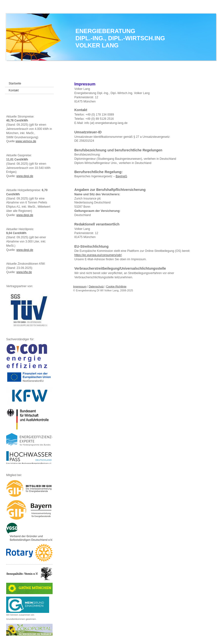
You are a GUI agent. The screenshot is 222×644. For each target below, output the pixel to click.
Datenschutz (96, 286)
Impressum (80, 286)
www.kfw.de (24, 272)
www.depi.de (25, 176)
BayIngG (121, 176)
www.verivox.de (26, 141)
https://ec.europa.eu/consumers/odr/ (98, 255)
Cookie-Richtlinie (116, 286)
